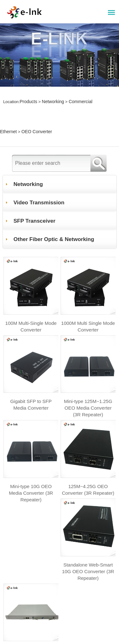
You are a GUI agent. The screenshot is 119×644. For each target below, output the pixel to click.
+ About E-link (25, 636)
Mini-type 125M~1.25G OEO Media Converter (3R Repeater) (88, 366)
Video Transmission (40, 161)
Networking (50, 92)
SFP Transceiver (35, 180)
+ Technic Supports (33, 605)
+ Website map (26, 589)
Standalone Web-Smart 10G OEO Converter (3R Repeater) (31, 531)
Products (28, 92)
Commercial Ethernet (84, 92)
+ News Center (26, 620)
